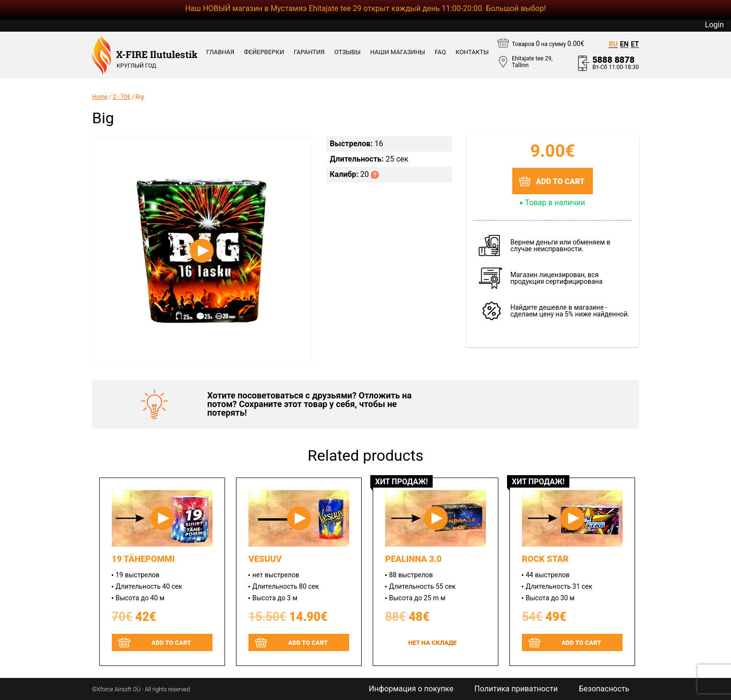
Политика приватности (516, 689)
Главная (220, 52)
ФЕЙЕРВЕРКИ (264, 52)
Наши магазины (398, 52)
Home (100, 97)
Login (714, 25)
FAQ (440, 52)
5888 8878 (613, 60)
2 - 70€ (121, 97)
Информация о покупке (411, 689)
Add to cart (560, 181)
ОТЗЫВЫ (348, 52)
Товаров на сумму (548, 44)
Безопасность (604, 689)
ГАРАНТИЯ (309, 52)
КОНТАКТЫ (472, 52)
